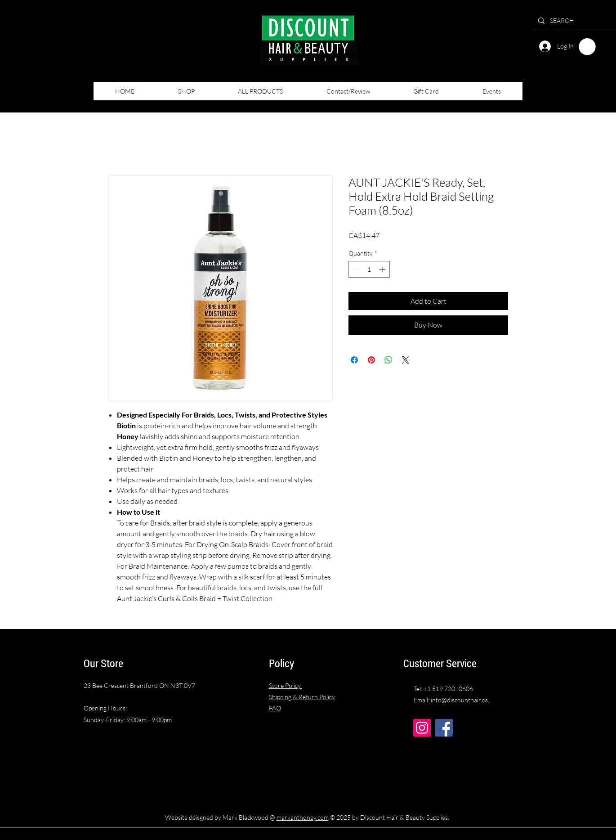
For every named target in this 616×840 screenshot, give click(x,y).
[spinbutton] (369, 269)
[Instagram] (422, 728)
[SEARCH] (579, 21)
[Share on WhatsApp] (388, 360)
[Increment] (383, 269)
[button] (587, 47)
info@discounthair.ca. (460, 700)
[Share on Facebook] (354, 360)
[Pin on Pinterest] (371, 360)
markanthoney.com (303, 817)
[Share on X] (406, 360)
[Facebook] (444, 728)
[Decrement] (355, 269)
